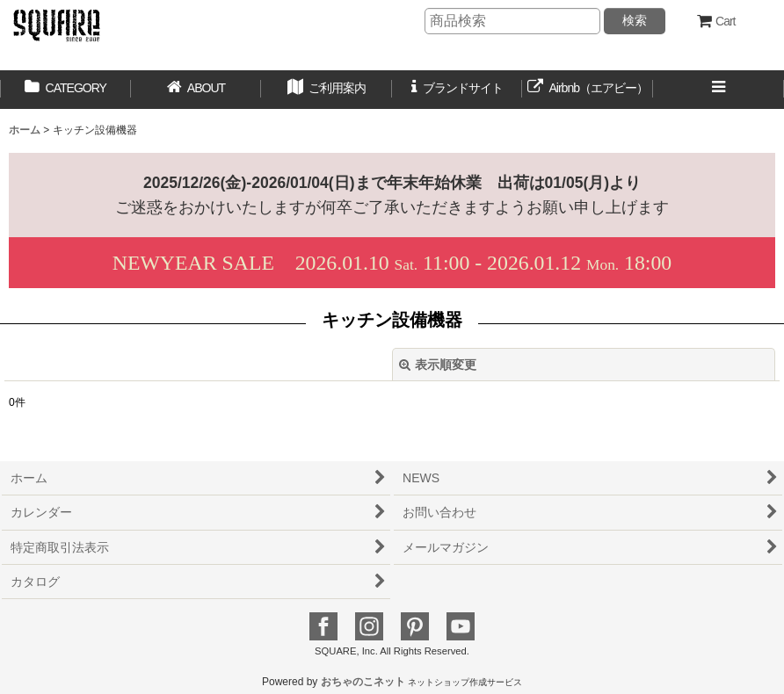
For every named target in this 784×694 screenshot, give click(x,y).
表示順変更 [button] (438, 365)
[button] (327, 90)
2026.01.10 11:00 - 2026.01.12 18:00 (392, 263)
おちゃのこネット (363, 682)
